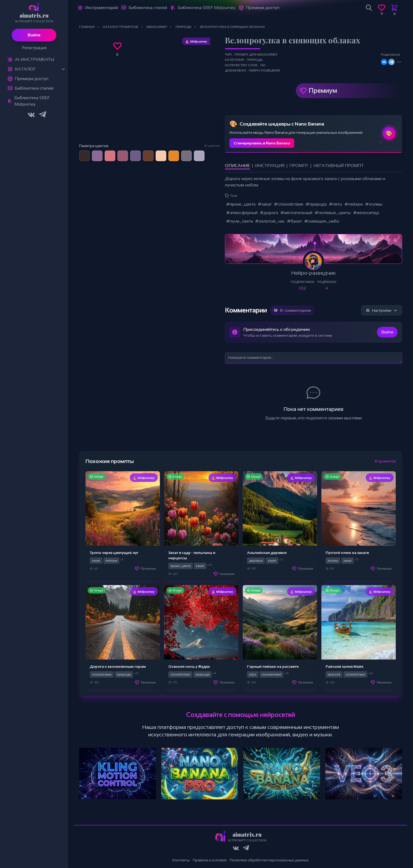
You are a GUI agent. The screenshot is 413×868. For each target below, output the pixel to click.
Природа (255, 60)
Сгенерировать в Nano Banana (262, 143)
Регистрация (34, 48)
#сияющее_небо (322, 221)
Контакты (181, 860)
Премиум (323, 91)
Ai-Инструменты (35, 59)
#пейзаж (354, 204)
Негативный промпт (339, 166)
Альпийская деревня (267, 553)
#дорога (269, 213)
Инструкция (270, 166)
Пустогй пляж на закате (347, 553)
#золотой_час (270, 221)
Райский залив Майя (344, 666)
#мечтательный (296, 213)
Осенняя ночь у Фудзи (189, 666)
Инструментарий (101, 8)
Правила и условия (210, 860)
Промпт (299, 166)
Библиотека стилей (34, 88)
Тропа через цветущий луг (114, 553)
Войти (34, 35)
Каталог (25, 69)
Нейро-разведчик (265, 70)
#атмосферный (242, 213)
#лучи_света (239, 221)
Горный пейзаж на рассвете (273, 666)
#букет (294, 221)
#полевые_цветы (333, 213)
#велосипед (366, 213)
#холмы (374, 204)
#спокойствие (289, 204)
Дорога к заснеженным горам (118, 666)
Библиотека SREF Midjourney (32, 101)
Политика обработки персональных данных (269, 860)
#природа (316, 204)
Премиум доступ (32, 79)
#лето (335, 204)
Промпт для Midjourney (256, 55)
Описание (237, 166)
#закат (265, 204)
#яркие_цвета (241, 204)
